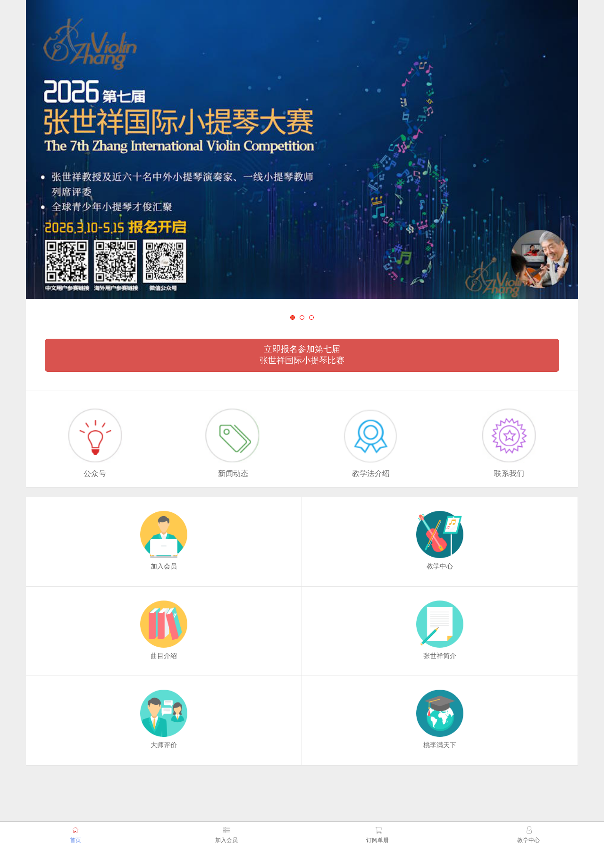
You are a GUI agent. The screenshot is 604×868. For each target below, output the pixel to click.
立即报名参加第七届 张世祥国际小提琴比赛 (302, 355)
